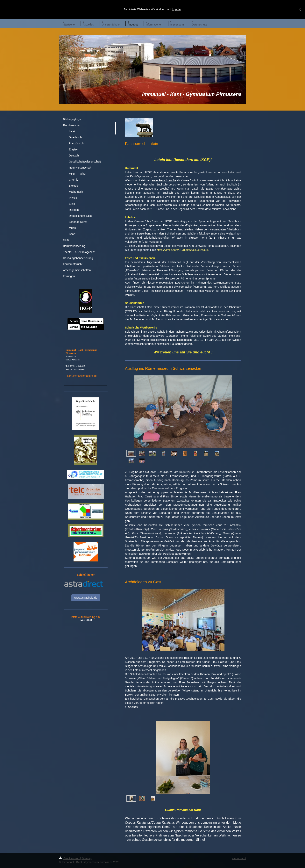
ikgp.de (176, 9)
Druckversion (70, 858)
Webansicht (239, 858)
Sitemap (86, 858)
